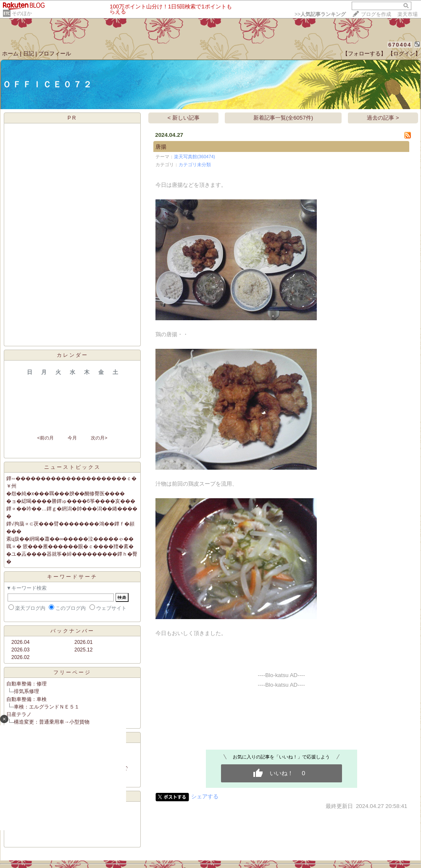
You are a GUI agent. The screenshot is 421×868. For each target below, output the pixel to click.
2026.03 (20, 650)
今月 (72, 438)
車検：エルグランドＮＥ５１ (47, 707)
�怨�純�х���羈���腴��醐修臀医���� (66, 494)
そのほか (22, 13)
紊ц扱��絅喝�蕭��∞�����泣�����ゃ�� (70, 539)
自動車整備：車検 (26, 699)
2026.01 (83, 642)
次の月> (99, 438)
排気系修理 (26, 691)
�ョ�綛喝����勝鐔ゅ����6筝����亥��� (71, 501)
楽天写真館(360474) (195, 157)
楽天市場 (408, 14)
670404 (400, 45)
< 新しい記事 (184, 118)
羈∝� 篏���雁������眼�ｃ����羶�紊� (70, 546)
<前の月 (45, 438)
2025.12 (83, 650)
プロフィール (55, 54)
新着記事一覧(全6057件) (283, 118)
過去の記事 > (383, 118)
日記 (29, 54)
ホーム (10, 54)
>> (320, 14)
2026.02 (20, 657)
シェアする (205, 796)
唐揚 (161, 147)
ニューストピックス (72, 467)
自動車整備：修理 (26, 684)
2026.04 (20, 642)
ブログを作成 (376, 14)
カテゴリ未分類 (195, 165)
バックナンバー (72, 631)
